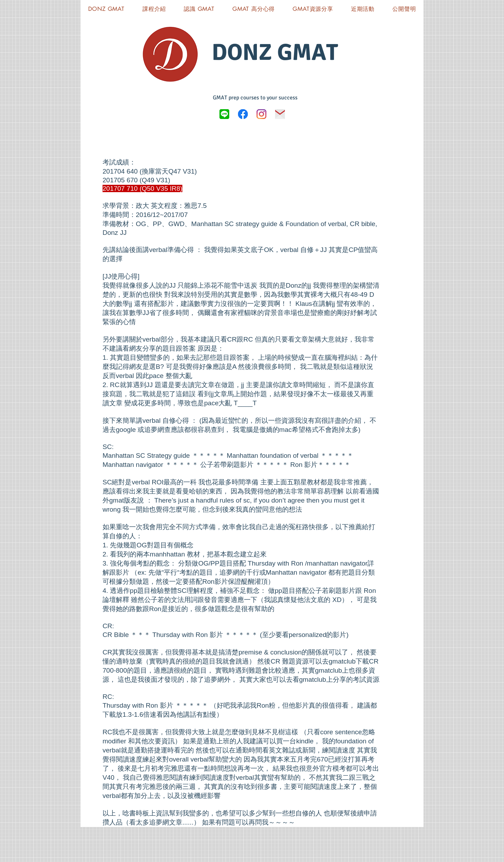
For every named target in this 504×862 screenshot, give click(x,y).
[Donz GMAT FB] (243, 114)
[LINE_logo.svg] (224, 114)
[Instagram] (261, 114)
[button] (313, 9)
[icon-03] (280, 114)
